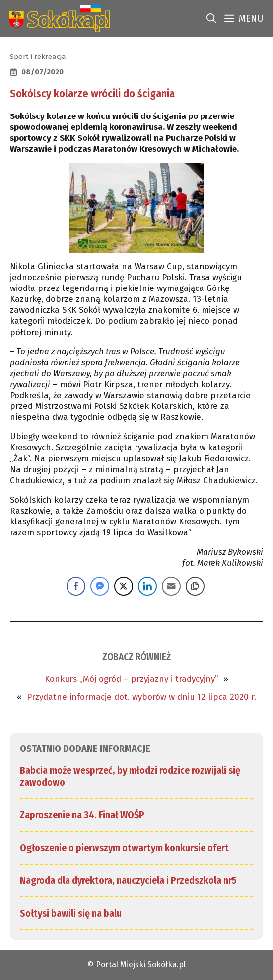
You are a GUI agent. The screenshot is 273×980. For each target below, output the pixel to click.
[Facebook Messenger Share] (100, 586)
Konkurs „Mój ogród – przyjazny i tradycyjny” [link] (132, 679)
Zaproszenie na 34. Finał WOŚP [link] (82, 815)
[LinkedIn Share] (147, 586)
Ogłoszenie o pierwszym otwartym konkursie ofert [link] (124, 848)
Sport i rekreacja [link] (38, 57)
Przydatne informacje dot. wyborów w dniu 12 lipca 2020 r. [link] (141, 697)
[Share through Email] (171, 586)
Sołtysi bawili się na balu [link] (71, 913)
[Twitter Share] (124, 586)
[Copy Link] (195, 586)
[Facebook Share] (76, 586)
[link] (57, 19)
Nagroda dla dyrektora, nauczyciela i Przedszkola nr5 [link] (128, 880)
